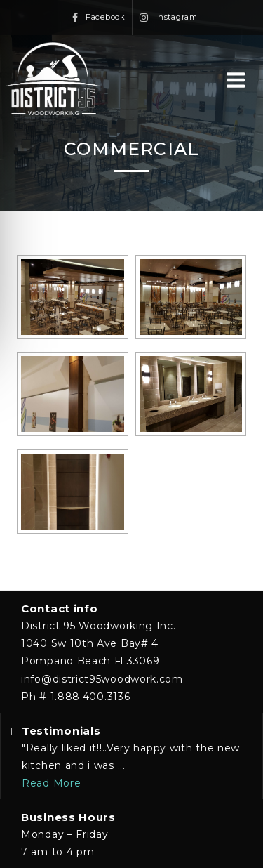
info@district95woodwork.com (102, 679)
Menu (236, 81)
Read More (51, 783)
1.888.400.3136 (90, 697)
